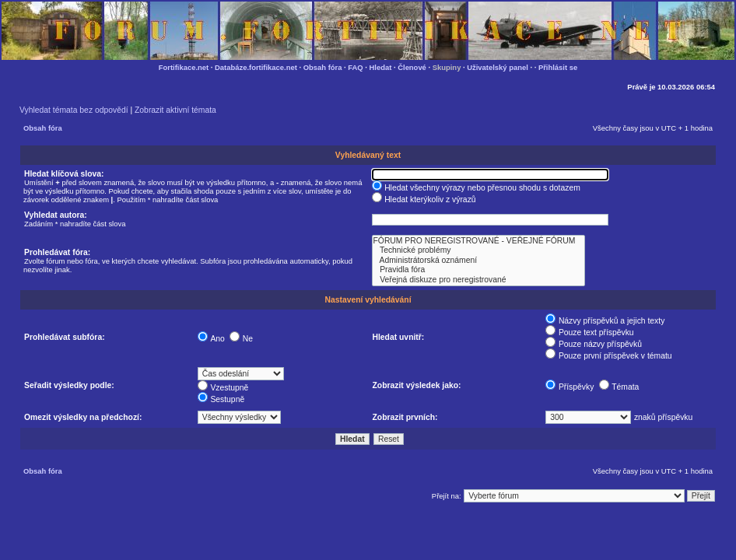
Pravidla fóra (478, 270)
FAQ (355, 67)
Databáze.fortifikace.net (256, 67)
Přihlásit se (558, 67)
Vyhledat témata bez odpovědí (74, 110)
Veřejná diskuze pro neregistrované (478, 280)
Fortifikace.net (184, 67)
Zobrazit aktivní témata (175, 110)
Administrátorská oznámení (478, 261)
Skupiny (447, 67)
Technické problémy (478, 250)
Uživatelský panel (498, 67)
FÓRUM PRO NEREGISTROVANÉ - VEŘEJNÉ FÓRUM (478, 241)
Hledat (381, 67)
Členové (412, 67)
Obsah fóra (323, 67)
